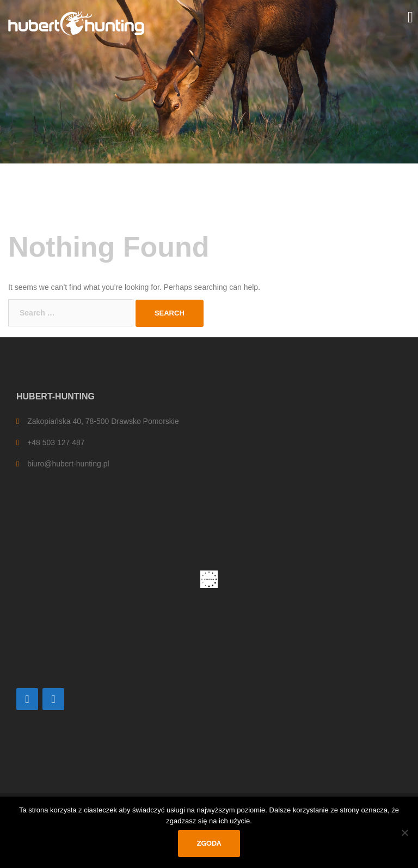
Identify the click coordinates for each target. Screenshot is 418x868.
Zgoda (209, 843)
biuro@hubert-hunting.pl (68, 464)
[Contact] (27, 699)
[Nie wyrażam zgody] (404, 833)
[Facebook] (53, 699)
